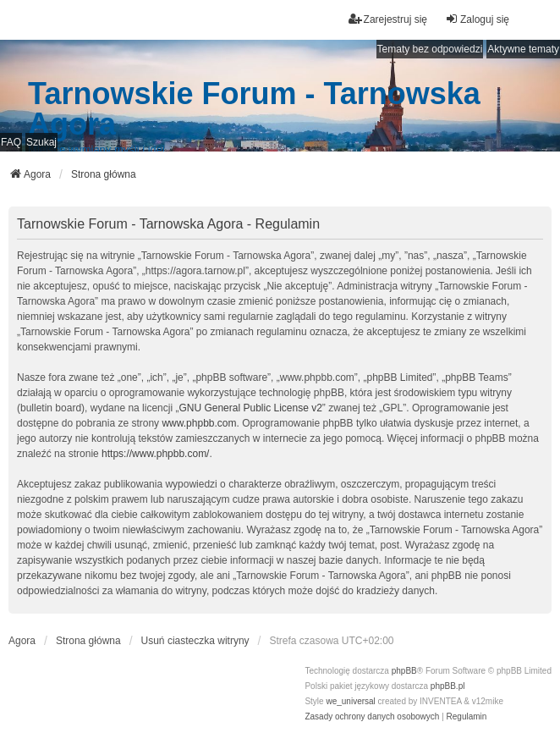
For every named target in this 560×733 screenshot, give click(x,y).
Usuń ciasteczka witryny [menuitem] (195, 641)
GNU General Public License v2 (250, 408)
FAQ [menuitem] (11, 142)
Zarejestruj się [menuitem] (388, 19)
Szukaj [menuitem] (41, 142)
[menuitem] (372, 717)
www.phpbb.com (199, 423)
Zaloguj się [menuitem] (477, 19)
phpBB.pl (448, 686)
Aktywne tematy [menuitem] (523, 49)
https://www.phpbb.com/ (155, 454)
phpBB (404, 671)
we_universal (350, 701)
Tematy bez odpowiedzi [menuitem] (430, 49)
